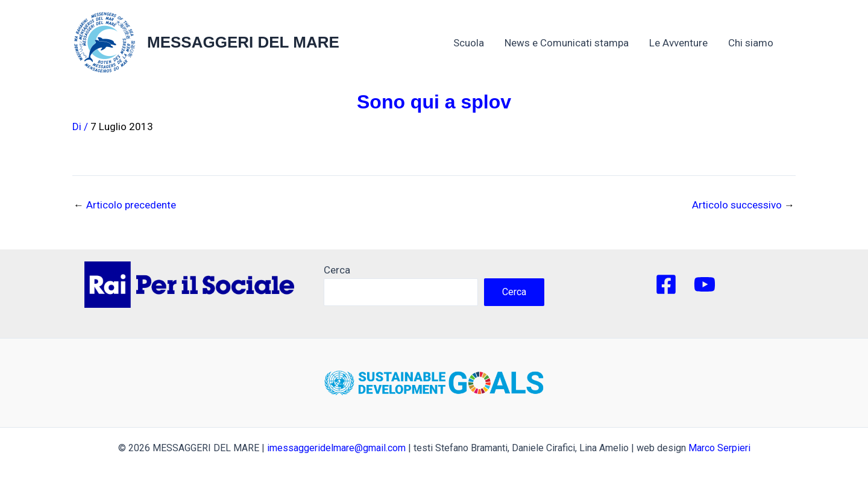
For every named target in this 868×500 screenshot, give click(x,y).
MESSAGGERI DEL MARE (243, 42)
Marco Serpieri (719, 448)
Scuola (469, 43)
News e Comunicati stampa (567, 43)
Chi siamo (757, 43)
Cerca (337, 270)
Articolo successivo (743, 205)
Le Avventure (678, 43)
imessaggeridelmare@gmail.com (336, 448)
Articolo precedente (125, 205)
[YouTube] (705, 284)
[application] (779, 43)
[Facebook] (666, 284)
